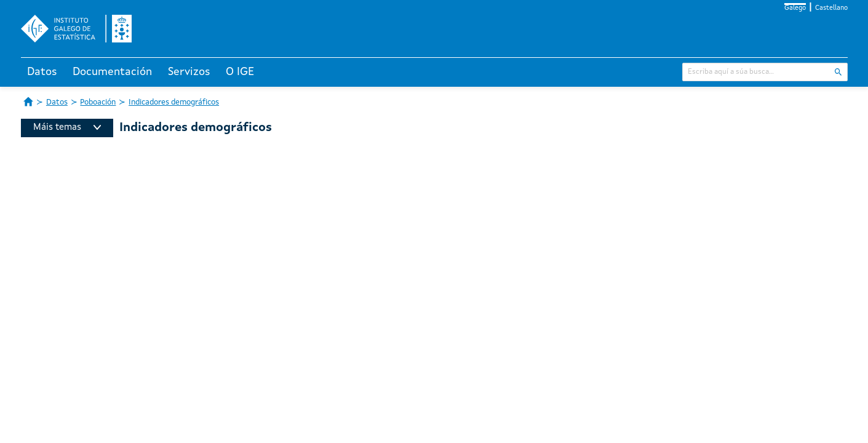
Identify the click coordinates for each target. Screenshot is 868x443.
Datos (42, 72)
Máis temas (67, 128)
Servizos (189, 72)
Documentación (112, 72)
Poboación (98, 102)
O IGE (240, 72)
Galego (795, 8)
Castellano (831, 8)
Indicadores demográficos (174, 102)
